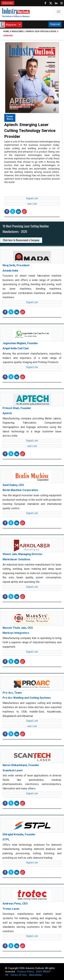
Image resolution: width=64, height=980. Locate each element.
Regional (55, 24)
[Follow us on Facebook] (45, 3)
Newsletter (36, 975)
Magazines (18, 31)
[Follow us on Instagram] (62, 3)
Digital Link (32, 198)
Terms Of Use (19, 975)
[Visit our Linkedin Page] (56, 3)
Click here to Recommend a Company (21, 240)
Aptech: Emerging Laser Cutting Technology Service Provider (30, 131)
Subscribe (8, 3)
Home (8, 31)
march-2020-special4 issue (41, 31)
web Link (32, 204)
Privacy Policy (26, 972)
